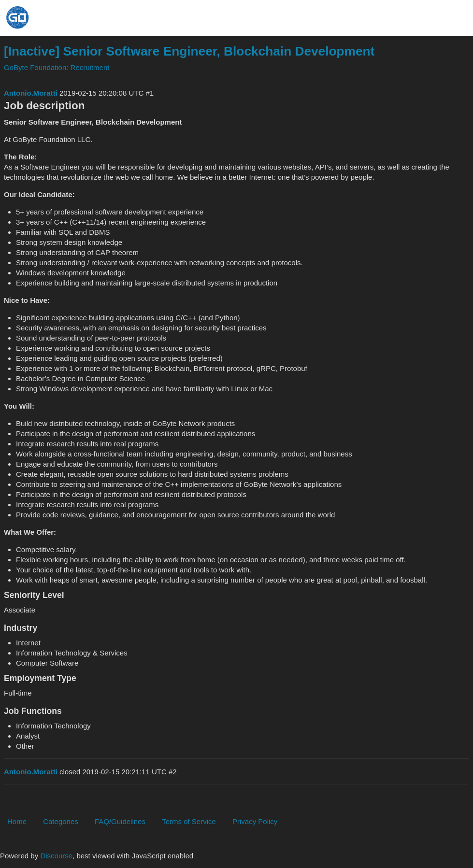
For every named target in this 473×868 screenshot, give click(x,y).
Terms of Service (189, 821)
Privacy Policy (255, 821)
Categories (61, 821)
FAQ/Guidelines (120, 821)
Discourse (56, 856)
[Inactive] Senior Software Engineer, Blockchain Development (189, 51)
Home (17, 821)
